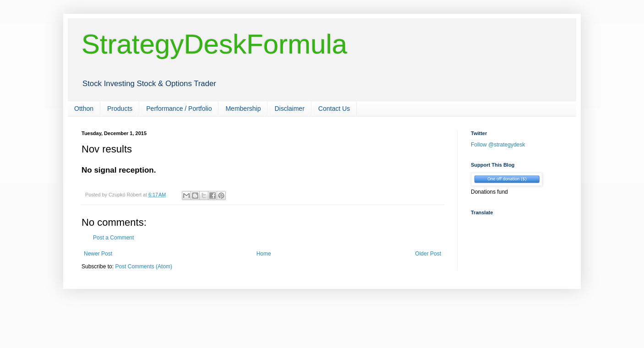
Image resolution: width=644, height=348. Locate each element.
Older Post (428, 254)
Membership (243, 109)
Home (264, 254)
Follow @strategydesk (498, 145)
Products (120, 109)
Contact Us (334, 109)
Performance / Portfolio (179, 109)
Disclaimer (289, 109)
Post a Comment (113, 238)
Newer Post (98, 254)
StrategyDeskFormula (214, 44)
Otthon (84, 109)
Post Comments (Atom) (144, 266)
